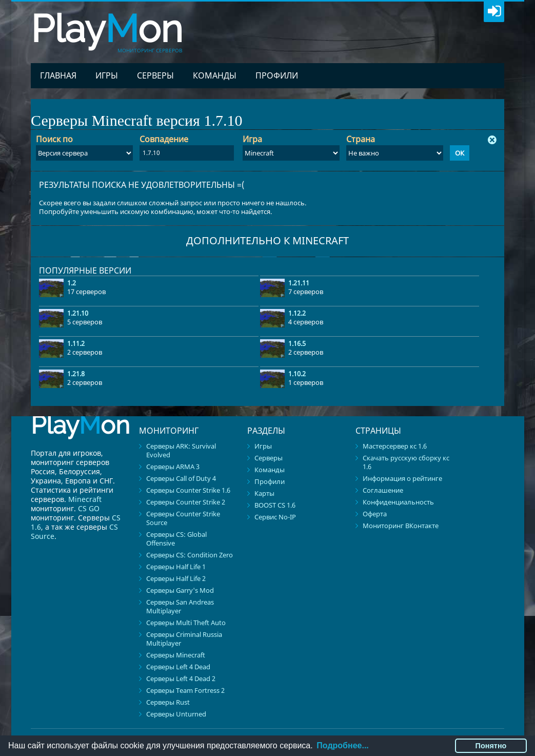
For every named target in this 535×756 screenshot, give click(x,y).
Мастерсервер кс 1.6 (395, 446)
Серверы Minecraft (176, 655)
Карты (264, 493)
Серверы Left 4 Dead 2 (181, 679)
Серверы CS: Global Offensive (176, 539)
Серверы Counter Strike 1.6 (188, 490)
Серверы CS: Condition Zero (190, 555)
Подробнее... (342, 745)
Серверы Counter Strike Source (183, 518)
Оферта (375, 514)
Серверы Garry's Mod (180, 590)
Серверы (155, 75)
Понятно (491, 746)
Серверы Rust (168, 702)
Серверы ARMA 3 (173, 467)
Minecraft (85, 499)
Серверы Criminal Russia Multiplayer (184, 639)
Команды (215, 75)
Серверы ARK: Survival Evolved (181, 450)
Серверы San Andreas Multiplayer (180, 606)
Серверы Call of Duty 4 (181, 478)
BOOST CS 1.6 (275, 505)
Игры (107, 75)
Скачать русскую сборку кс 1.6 (406, 462)
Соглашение (383, 490)
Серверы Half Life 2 (176, 578)
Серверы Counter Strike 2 (186, 502)
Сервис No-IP (275, 517)
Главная (58, 75)
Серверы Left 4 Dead (178, 667)
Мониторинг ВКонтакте (401, 526)
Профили (277, 75)
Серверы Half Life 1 (176, 567)
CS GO (89, 508)
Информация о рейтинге (402, 478)
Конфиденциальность (398, 502)
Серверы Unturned (176, 714)
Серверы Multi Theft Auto (186, 623)
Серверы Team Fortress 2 (185, 690)
